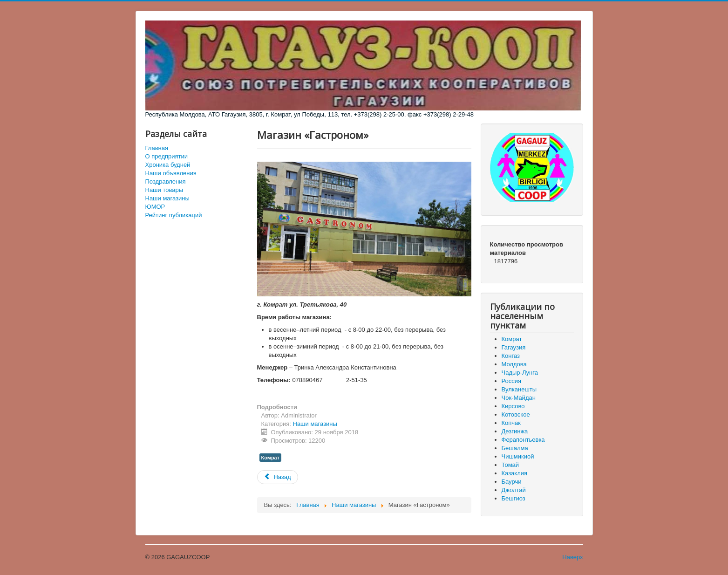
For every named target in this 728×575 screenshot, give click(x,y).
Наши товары (164, 190)
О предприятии (167, 156)
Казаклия (515, 473)
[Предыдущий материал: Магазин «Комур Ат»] (278, 477)
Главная (157, 148)
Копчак (511, 423)
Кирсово (513, 406)
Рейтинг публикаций (174, 215)
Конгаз (511, 356)
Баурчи (512, 482)
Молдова (514, 364)
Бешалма (515, 448)
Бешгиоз (514, 498)
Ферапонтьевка (523, 440)
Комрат (271, 458)
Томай (510, 465)
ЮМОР (155, 207)
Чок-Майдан (519, 398)
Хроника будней (168, 165)
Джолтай (514, 490)
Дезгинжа (515, 431)
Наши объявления (171, 173)
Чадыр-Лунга (520, 373)
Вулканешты (519, 389)
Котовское (516, 414)
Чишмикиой (518, 456)
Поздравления (166, 181)
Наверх (572, 557)
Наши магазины (167, 198)
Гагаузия (514, 347)
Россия (512, 381)
